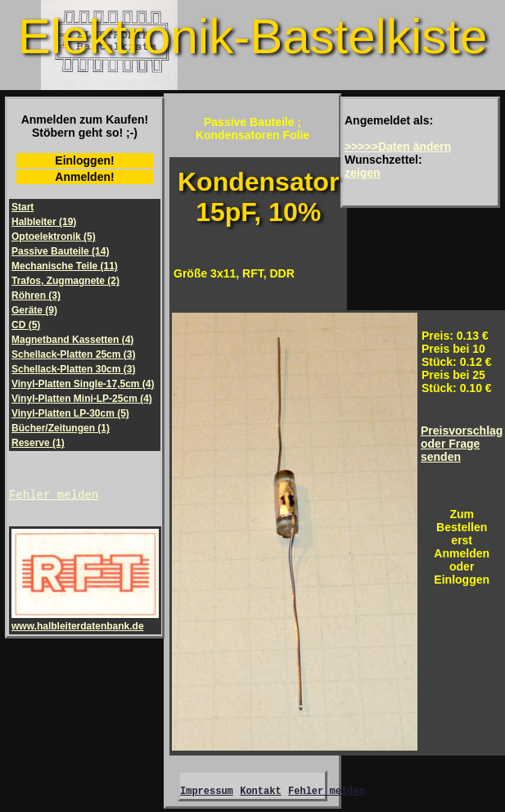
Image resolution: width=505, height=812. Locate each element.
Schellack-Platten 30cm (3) (73, 369)
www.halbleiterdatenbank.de (85, 623)
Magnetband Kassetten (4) (72, 340)
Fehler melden (54, 496)
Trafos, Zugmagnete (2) (65, 281)
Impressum (207, 793)
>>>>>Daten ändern (398, 147)
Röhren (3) (36, 295)
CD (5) (26, 325)
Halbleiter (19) (44, 222)
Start (23, 207)
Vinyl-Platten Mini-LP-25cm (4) (82, 399)
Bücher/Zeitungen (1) (61, 428)
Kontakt (260, 793)
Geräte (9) (34, 310)
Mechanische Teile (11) (65, 266)
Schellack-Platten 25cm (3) (73, 354)
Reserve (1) (38, 443)
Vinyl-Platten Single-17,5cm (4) (83, 384)
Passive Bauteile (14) (60, 251)
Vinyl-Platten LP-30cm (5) (70, 413)
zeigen (363, 173)
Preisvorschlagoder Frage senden (462, 444)
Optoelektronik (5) (54, 237)
